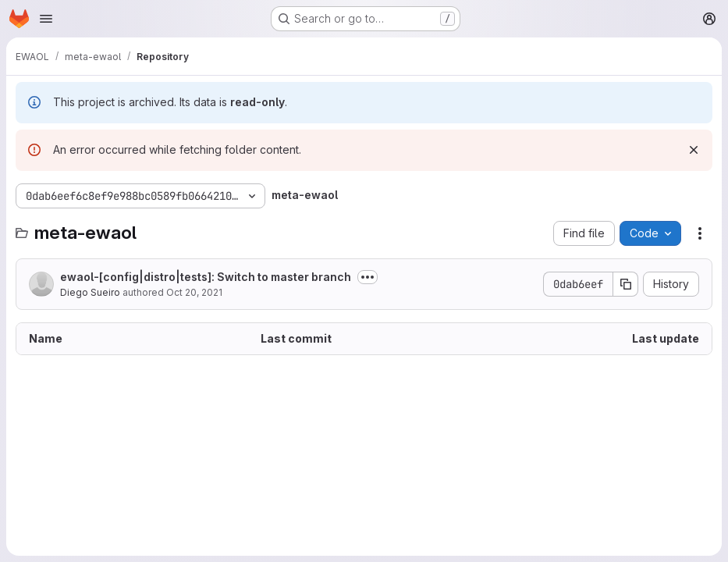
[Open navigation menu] (46, 19)
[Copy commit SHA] (626, 284)
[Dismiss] (694, 150)
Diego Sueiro (90, 292)
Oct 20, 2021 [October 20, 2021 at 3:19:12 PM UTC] (194, 292)
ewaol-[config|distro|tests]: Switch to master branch (206, 277)
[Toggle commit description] (368, 277)
